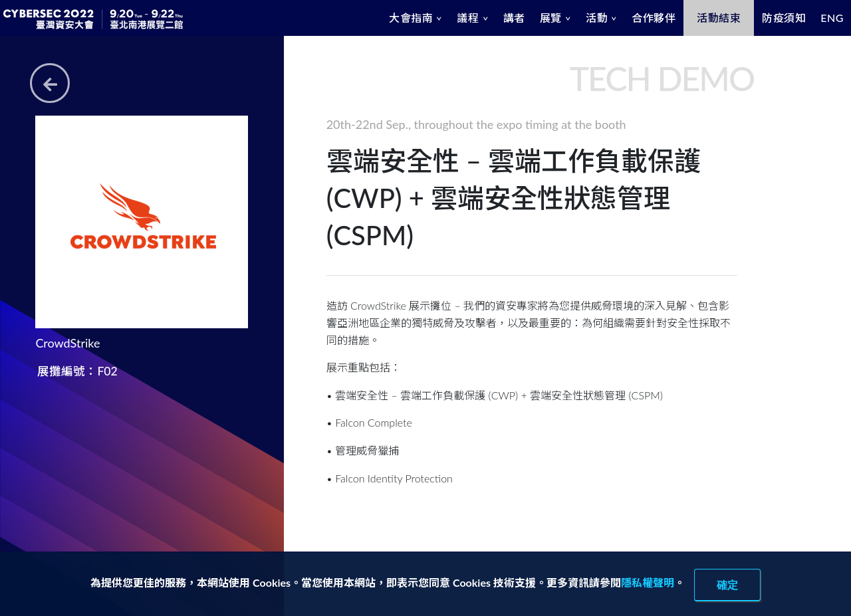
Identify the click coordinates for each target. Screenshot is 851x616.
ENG (832, 18)
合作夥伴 (654, 18)
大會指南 (411, 18)
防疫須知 (784, 18)
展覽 (551, 18)
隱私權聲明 (648, 582)
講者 (514, 18)
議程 (468, 18)
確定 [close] (727, 585)
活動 (597, 18)
